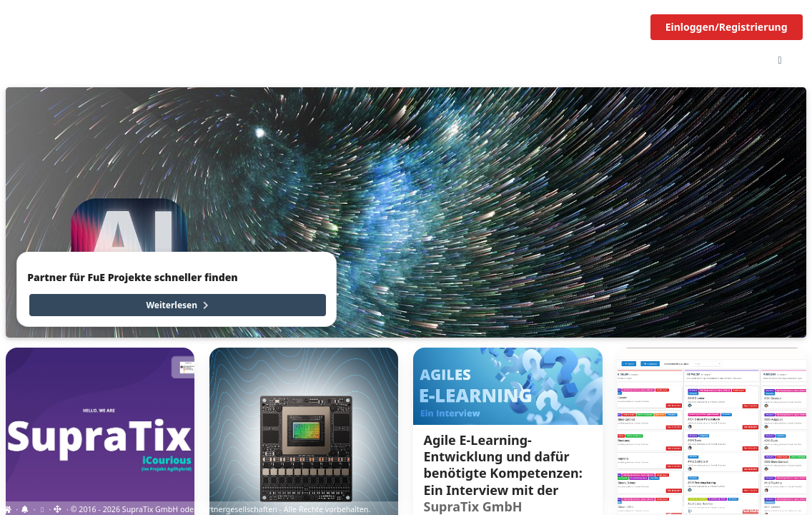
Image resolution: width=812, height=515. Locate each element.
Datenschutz (741, 509)
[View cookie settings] (42, 509)
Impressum (789, 509)
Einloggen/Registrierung (727, 27)
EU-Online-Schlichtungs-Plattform (652, 509)
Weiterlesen (178, 305)
